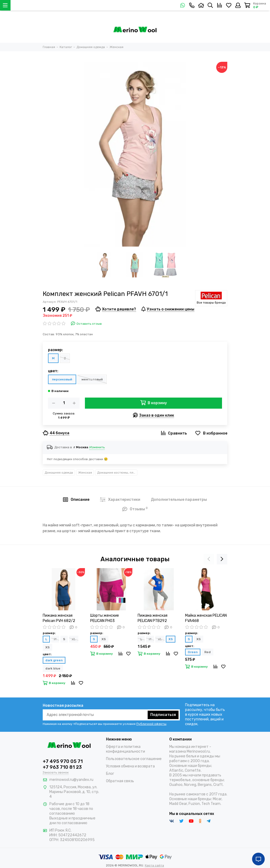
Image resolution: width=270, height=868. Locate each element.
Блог (110, 774)
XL (74, 639)
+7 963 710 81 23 (62, 767)
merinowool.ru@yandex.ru (71, 780)
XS (47, 647)
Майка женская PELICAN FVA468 (206, 618)
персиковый (62, 379)
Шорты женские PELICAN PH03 (105, 618)
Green (193, 652)
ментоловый (92, 379)
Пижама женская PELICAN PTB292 (153, 618)
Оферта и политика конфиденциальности (126, 749)
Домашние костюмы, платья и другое (117, 473)
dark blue (53, 668)
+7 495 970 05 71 (63, 761)
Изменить (97, 447)
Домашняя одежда (59, 473)
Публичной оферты (151, 724)
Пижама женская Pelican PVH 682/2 (59, 618)
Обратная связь (120, 781)
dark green (54, 660)
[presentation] (209, 559)
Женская (85, 473)
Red (208, 652)
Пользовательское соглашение (134, 759)
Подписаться (163, 715)
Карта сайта (154, 865)
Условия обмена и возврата (130, 766)
